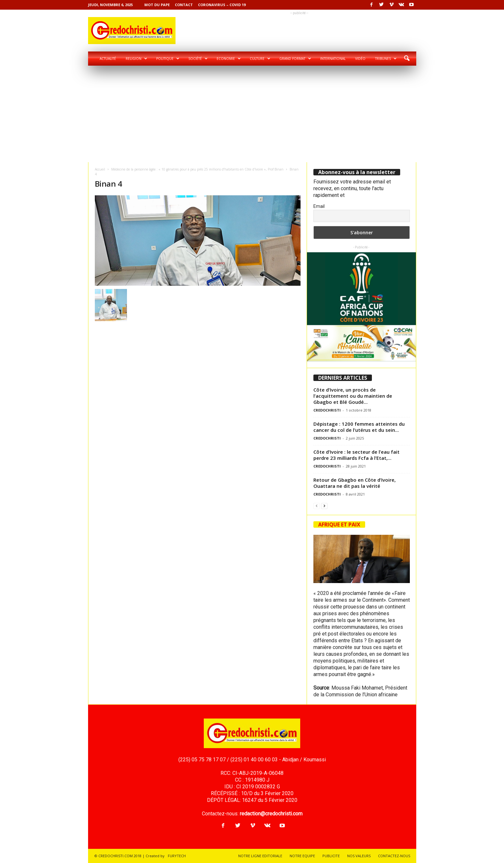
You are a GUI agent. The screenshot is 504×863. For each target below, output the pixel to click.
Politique (168, 59)
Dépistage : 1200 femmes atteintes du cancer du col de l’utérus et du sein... (359, 427)
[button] (407, 59)
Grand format (295, 59)
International (333, 59)
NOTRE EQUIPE (302, 856)
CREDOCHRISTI (327, 410)
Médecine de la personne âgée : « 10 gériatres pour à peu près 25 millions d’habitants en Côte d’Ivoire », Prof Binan (197, 169)
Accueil (100, 169)
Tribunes (386, 59)
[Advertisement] (252, 114)
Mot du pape (157, 5)
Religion (136, 59)
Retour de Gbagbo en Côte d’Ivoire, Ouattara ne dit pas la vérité (355, 483)
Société (198, 59)
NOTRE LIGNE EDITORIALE (260, 856)
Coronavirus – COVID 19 (222, 5)
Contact (184, 5)
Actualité (108, 59)
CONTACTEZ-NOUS (394, 856)
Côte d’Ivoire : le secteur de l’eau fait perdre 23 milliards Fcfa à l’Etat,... (356, 455)
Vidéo (360, 59)
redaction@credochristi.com (271, 814)
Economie (229, 59)
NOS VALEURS (359, 856)
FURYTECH (177, 856)
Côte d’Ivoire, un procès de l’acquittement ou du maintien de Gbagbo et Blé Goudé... (353, 396)
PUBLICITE (331, 856)
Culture (260, 59)
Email (319, 206)
